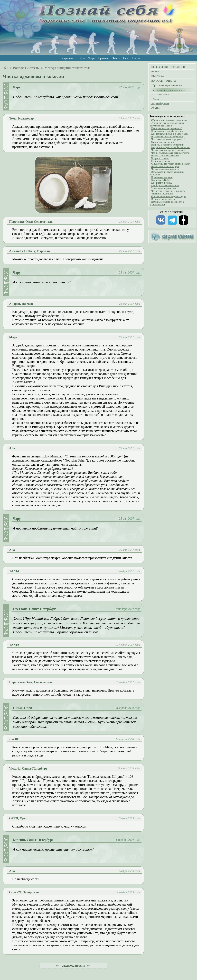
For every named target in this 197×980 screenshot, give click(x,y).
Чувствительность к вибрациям (167, 137)
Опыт (126, 58)
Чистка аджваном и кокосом (165, 169)
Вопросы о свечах (160, 158)
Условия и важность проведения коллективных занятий (167, 124)
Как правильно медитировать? (166, 128)
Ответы (116, 58)
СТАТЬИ (156, 108)
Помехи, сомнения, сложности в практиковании (167, 203)
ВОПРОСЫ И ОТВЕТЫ (164, 81)
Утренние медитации (162, 194)
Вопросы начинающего (163, 199)
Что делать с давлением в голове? (168, 191)
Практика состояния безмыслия (167, 131)
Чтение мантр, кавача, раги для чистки (171, 153)
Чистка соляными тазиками (165, 156)
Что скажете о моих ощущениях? (168, 139)
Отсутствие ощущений (163, 142)
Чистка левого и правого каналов (168, 150)
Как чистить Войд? (161, 180)
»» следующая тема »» (73, 966)
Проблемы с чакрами (162, 177)
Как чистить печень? (162, 183)
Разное (155, 99)
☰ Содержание (65, 58)
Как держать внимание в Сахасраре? (170, 134)
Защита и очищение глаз (163, 188)
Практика (104, 58)
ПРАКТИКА (158, 76)
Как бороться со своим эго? (165, 186)
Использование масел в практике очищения (167, 173)
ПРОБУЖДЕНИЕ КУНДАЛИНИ (168, 67)
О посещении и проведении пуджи (169, 196)
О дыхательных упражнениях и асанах (171, 164)
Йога (83, 58)
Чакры (92, 58)
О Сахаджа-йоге (160, 95)
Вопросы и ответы (26, 68)
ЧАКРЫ (156, 72)
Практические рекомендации (167, 85)
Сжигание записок (161, 161)
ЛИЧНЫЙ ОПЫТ (160, 104)
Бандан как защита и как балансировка (171, 147)
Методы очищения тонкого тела (67, 68)
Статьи (136, 58)
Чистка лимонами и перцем (165, 167)
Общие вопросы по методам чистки (169, 120)
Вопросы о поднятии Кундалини (168, 145)
